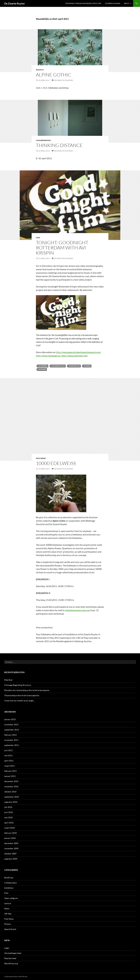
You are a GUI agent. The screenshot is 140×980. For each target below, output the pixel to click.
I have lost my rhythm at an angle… (20, 701)
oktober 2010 (10, 792)
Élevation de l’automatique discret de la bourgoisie (27, 690)
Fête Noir (9, 680)
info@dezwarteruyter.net (77, 610)
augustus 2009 (11, 859)
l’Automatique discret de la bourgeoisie (22, 695)
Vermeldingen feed (13, 953)
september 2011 (12, 745)
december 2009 (11, 843)
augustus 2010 (11, 802)
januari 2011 (10, 776)
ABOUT (127, 3)
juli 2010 (8, 807)
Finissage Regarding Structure (18, 685)
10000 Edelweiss (56, 463)
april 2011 (9, 761)
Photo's (40, 70)
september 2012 (12, 730)
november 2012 (11, 724)
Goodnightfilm (58, 366)
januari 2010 (10, 838)
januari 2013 (10, 719)
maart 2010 (9, 828)
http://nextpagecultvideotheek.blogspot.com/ (79, 352)
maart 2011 (9, 766)
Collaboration (43, 140)
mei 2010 (8, 817)
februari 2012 (10, 735)
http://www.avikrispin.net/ (75, 356)
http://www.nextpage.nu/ (49, 356)
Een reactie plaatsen (64, 80)
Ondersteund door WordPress (16, 976)
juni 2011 (9, 750)
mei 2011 (8, 755)
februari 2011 (10, 771)
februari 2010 (10, 833)
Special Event (10, 929)
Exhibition (9, 888)
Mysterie (42, 369)
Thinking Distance (59, 145)
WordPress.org (11, 963)
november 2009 (11, 848)
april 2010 (9, 823)
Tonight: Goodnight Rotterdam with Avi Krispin (62, 248)
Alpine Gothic (54, 75)
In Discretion (74, 366)
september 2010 (12, 797)
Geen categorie (11, 898)
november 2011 (11, 740)
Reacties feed (10, 958)
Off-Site (8, 914)
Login (7, 948)
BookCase (9, 878)
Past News (41, 458)
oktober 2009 (10, 854)
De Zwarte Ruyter (15, 3)
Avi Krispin (43, 366)
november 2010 (11, 786)
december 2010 (11, 781)
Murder (87, 366)
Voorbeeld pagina (113, 3)
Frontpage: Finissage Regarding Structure (83, 3)
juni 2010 (9, 812)
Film (38, 238)
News (7, 909)
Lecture (8, 903)
